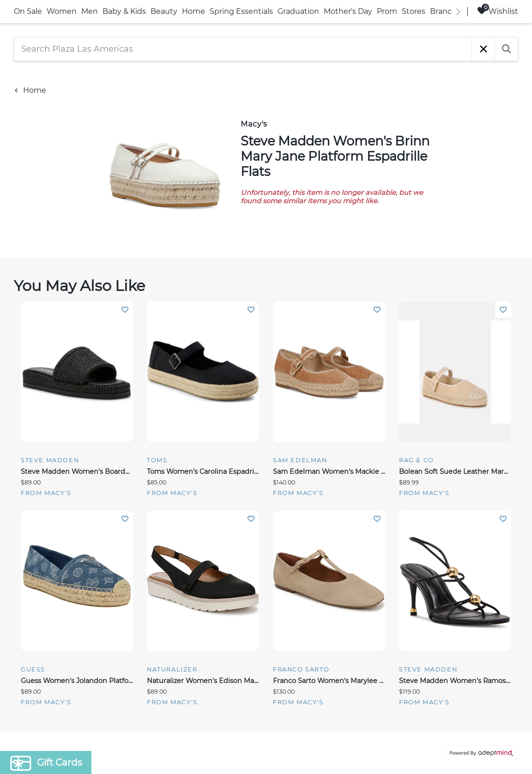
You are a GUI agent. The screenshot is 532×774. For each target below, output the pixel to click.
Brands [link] (443, 11)
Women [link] (62, 11)
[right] (458, 12)
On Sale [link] (28, 11)
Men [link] (90, 11)
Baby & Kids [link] (124, 11)
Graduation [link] (298, 11)
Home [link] (193, 11)
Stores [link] (414, 11)
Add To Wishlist (125, 310)
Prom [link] (387, 11)
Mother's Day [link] (348, 11)
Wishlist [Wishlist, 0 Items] (498, 11)
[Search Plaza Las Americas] (243, 49)
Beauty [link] (164, 11)
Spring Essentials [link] (241, 11)
